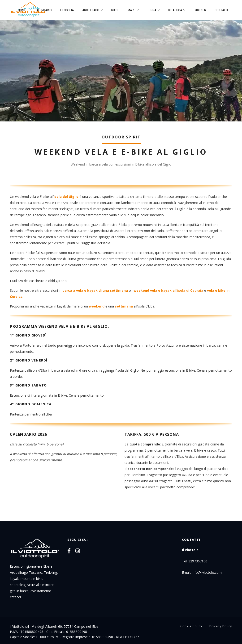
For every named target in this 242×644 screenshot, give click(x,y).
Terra (152, 10)
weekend (97, 306)
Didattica (175, 10)
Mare (132, 10)
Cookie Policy (191, 626)
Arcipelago (91, 10)
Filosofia (67, 10)
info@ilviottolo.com (207, 572)
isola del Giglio (66, 197)
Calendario (43, 10)
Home (22, 10)
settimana (124, 306)
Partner (200, 10)
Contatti (221, 10)
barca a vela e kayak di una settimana (95, 290)
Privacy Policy (221, 626)
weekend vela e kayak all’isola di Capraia (168, 290)
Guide (115, 10)
